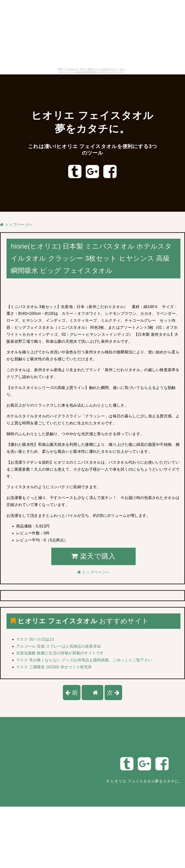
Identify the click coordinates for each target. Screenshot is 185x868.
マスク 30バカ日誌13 (35, 639)
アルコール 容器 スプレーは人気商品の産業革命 (59, 646)
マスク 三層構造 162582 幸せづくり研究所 (54, 667)
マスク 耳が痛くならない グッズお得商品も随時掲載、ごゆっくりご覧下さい (84, 660)
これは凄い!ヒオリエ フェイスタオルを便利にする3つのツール (93, 149)
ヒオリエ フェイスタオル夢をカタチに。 (147, 781)
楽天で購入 (93, 556)
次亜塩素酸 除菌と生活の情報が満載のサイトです (60, 653)
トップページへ (16, 225)
